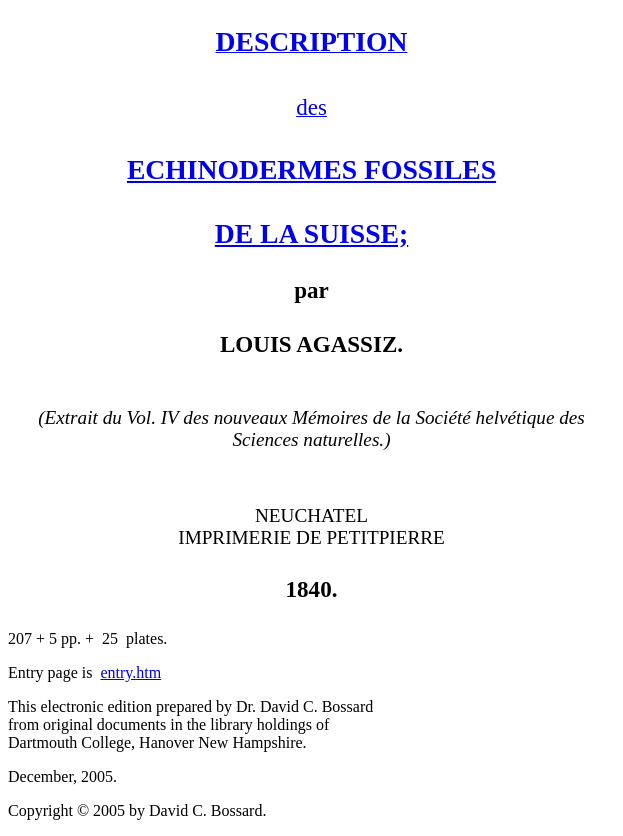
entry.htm (130, 672)
